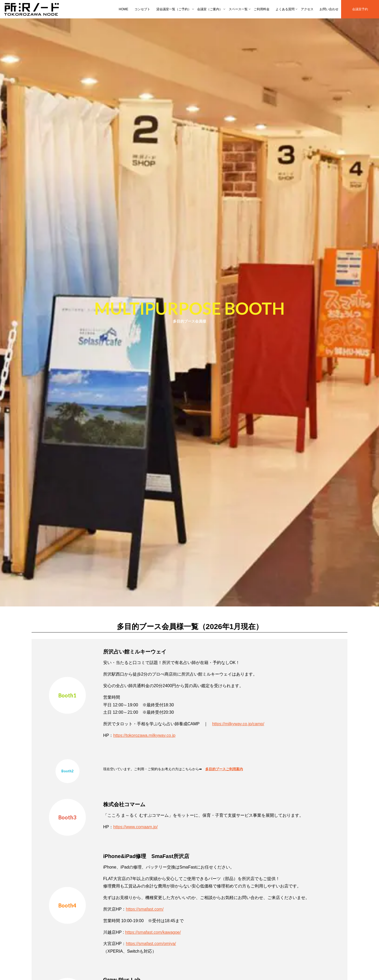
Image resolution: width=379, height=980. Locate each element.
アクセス (307, 9)
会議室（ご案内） (210, 9)
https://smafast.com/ (145, 909)
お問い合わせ (329, 9)
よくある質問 (285, 9)
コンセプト (142, 9)
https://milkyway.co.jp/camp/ (238, 724)
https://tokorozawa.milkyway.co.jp (144, 735)
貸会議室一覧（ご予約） (174, 9)
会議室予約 (360, 9)
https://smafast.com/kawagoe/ (153, 932)
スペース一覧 (238, 9)
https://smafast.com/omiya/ (151, 944)
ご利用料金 (262, 9)
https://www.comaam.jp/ (135, 827)
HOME (123, 9)
